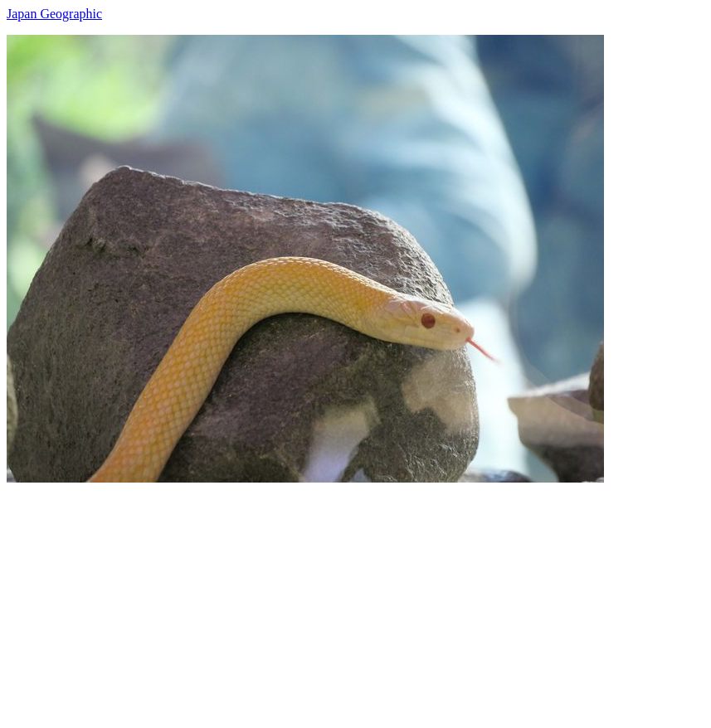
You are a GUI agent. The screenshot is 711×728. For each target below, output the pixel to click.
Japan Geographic (54, 14)
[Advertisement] (355, 599)
